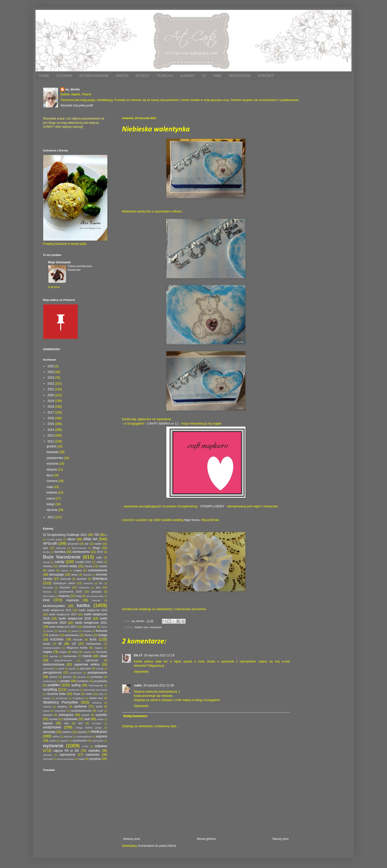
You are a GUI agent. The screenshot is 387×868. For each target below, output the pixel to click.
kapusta (96, 600)
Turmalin (97, 723)
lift (60, 644)
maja (50, 487)
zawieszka (92, 755)
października (55, 458)
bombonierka (81, 552)
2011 (51, 517)
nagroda (53, 656)
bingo (96, 548)
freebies (47, 592)
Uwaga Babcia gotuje (88, 728)
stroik (99, 706)
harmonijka (49, 596)
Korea (88, 635)
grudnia (52, 446)
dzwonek (88, 583)
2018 (51, 407)
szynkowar (71, 719)
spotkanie (80, 706)
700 (96, 535)
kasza (104, 627)
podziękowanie (97, 673)
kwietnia (52, 493)
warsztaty (49, 732)
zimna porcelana (66, 759)
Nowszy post (132, 839)
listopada (53, 452)
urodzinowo (52, 727)
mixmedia (101, 652)
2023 (51, 378)
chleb (99, 562)
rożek (89, 694)
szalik (100, 711)
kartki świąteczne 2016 (93, 610)
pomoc (53, 677)
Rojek (77, 694)
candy (59, 562)
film (101, 583)
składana (97, 703)
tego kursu (192, 520)
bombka (60, 552)
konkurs (54, 635)
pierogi (100, 669)
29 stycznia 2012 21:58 (159, 685)
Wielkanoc (99, 732)
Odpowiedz (141, 672)
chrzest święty (68, 566)
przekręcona (49, 681)
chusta (88, 566)
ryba (101, 694)
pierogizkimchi (52, 673)
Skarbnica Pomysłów (60, 702)
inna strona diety (95, 596)
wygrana (102, 736)
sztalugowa (66, 715)
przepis (65, 681)
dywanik (82, 579)
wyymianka (97, 741)
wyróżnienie (80, 741)
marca (51, 498)
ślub (87, 719)
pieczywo (86, 668)
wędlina (67, 732)
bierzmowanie (79, 548)
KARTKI (122, 76)
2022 (51, 384)
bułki (99, 558)
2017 (51, 413)
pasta (61, 669)
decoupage (56, 575)
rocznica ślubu (56, 694)
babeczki (61, 548)
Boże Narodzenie (62, 557)
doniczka (66, 579)
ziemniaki (48, 759)
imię (79, 596)
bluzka (46, 552)
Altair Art (90, 539)
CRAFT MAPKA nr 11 (163, 424)
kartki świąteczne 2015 (57, 610)
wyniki (52, 741)
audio (98, 544)
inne (46, 600)
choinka (48, 566)
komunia (102, 631)
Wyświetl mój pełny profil (77, 105)
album (71, 539)
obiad (104, 656)
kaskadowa (89, 627)
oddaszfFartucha (63, 660)
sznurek (48, 715)
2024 (51, 372)
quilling (76, 685)
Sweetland (60, 711)
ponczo (67, 677)
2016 (51, 418)
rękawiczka (73, 690)
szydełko (101, 715)
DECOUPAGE (240, 76)
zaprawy (47, 755)
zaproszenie (68, 755)
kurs (146, 627)
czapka (77, 570)
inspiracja (73, 600)
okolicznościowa (54, 664)
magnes (98, 648)
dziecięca (100, 579)
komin (75, 631)
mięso (63, 652)
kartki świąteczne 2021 (91, 623)
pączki (72, 669)
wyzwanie (156, 627)
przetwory (83, 681)
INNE (218, 76)
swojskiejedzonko (81, 711)
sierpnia (52, 470)
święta (100, 719)
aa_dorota (72, 89)
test (67, 723)
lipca (50, 475)
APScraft (50, 543)
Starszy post (280, 839)
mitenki (87, 652)
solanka (47, 707)
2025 (51, 366)
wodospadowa (84, 736)
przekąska (97, 677)
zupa (82, 759)
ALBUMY (187, 76)
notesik (87, 656)
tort (80, 723)
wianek (82, 732)
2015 (51, 424)
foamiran (65, 587)
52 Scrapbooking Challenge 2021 (65, 535)
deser (74, 575)
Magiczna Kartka (77, 648)
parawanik (48, 669)
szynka (53, 719)
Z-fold (85, 746)
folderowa (84, 588)
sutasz (46, 711)
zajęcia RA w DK (66, 751)
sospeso (62, 706)
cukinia (64, 570)
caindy (46, 562)
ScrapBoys (78, 698)
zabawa (101, 746)
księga (103, 635)
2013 (51, 435)
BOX (100, 552)
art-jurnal (73, 544)
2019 (51, 401)
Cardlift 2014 (83, 562)
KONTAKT (266, 76)
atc (86, 544)
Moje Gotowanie (59, 262)
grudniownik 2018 (71, 592)
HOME (44, 76)
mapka (47, 652)
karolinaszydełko (54, 606)
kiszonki (62, 631)
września (53, 464)
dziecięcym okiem (64, 583)
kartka (138, 627)
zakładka (94, 751)
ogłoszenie (92, 660)
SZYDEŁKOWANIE (94, 76)
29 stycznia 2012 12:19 (159, 655)
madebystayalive (52, 648)
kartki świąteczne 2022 (63, 627)
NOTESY (143, 76)
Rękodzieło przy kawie (95, 690)
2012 (51, 441)
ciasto (51, 570)
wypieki (64, 741)
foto (98, 587)
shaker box (96, 698)
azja (45, 548)
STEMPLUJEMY (212, 506)
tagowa (48, 723)
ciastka (103, 566)
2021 (51, 389)
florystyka (48, 588)
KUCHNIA (64, 76)
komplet (87, 631)
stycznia (52, 510)
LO (204, 76)
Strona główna (206, 839)
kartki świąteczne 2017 (63, 614)
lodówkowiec (94, 644)
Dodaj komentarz (135, 716)
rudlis (138, 685)
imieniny (64, 596)
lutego (51, 504)
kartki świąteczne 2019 (75, 619)
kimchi (50, 631)
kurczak (78, 640)
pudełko (54, 685)
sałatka (47, 698)
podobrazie (76, 673)
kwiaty (47, 644)
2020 (51, 395)
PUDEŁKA (165, 76)
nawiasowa (70, 656)
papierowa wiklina (87, 664)
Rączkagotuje (96, 685)
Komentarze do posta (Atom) (157, 846)
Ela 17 (138, 655)
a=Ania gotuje (55, 539)
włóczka (68, 736)
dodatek (87, 575)
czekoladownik (97, 570)
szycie (86, 715)
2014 (51, 430)
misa (75, 652)
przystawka (100, 681)
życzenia (95, 759)
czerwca (52, 481)
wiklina (56, 736)
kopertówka (72, 635)
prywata (81, 677)
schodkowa (61, 698)
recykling (50, 689)
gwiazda (97, 592)
